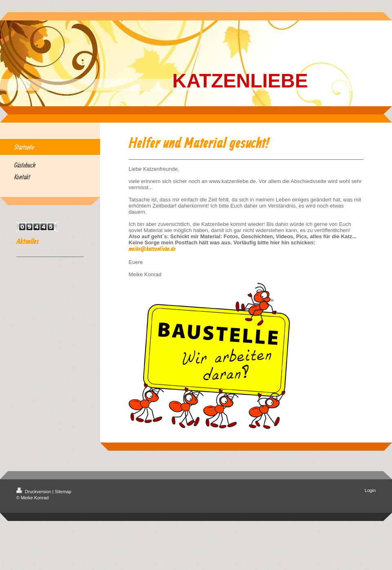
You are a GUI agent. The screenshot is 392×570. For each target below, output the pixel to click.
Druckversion (34, 492)
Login (370, 490)
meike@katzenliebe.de (152, 249)
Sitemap (63, 492)
